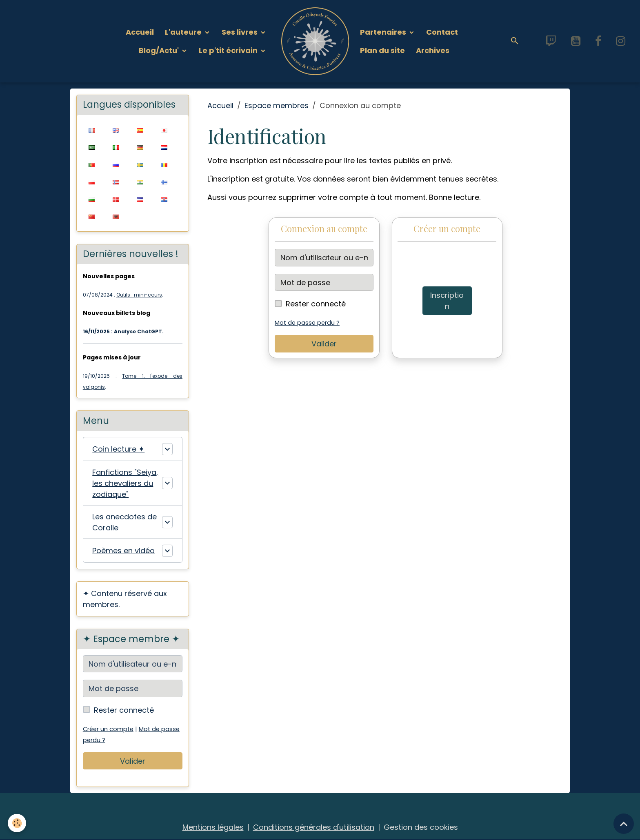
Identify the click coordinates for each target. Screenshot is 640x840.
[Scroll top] (624, 824)
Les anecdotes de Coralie (124, 522)
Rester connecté (316, 304)
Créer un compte (108, 729)
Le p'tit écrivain (229, 50)
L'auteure (184, 32)
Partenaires (384, 32)
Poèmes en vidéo (123, 551)
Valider (324, 344)
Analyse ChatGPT (138, 331)
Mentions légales (213, 827)
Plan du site (382, 50)
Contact (442, 32)
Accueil (140, 32)
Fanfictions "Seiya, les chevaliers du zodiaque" (125, 483)
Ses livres (240, 32)
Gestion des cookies (421, 827)
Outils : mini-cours (139, 295)
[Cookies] (17, 823)
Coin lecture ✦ (118, 449)
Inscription (447, 301)
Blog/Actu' (160, 50)
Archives (433, 50)
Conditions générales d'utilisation (314, 827)
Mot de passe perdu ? (307, 323)
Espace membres (277, 105)
